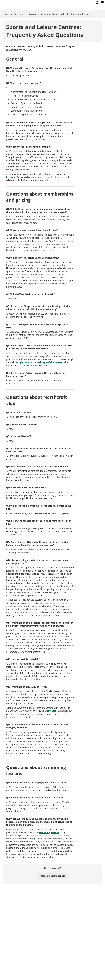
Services (19, 14)
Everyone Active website (19, 177)
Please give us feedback (52, 876)
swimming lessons (49, 832)
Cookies (7, 894)
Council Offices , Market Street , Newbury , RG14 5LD (29, 904)
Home (6, 14)
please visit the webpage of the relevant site (44, 362)
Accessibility (9, 888)
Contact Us (8, 891)
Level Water (50, 711)
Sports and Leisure (80, 14)
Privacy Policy (10, 901)
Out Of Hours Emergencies (16, 897)
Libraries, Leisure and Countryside (46, 14)
